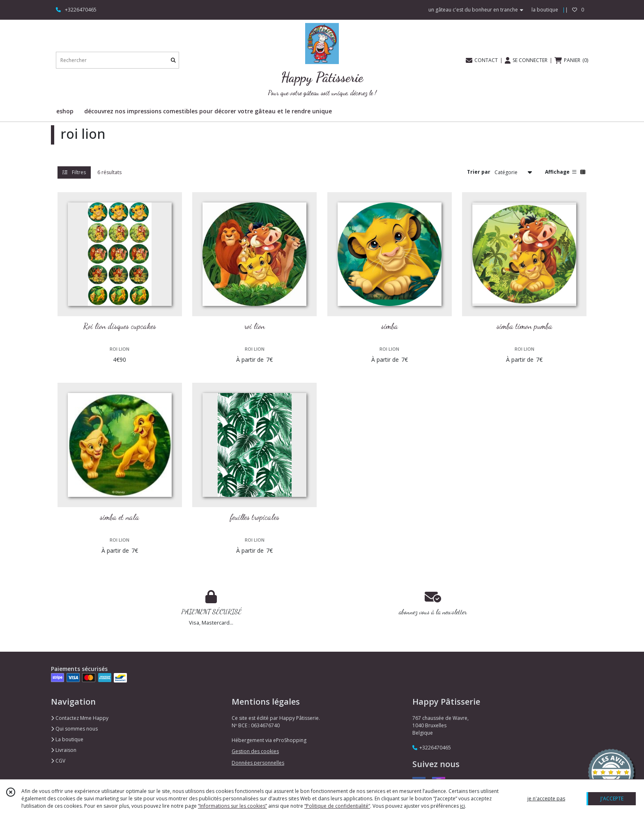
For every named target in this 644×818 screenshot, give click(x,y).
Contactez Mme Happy (80, 718)
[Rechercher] (173, 60)
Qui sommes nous (74, 729)
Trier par (479, 172)
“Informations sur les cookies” (232, 806)
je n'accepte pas (546, 798)
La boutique (67, 739)
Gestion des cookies (255, 751)
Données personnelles (258, 763)
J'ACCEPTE (612, 798)
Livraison (64, 750)
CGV (58, 761)
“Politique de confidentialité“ (337, 806)
